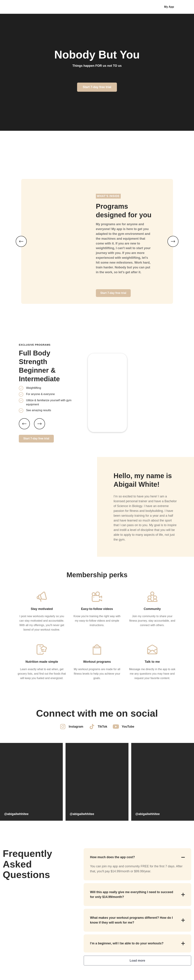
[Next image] (173, 241)
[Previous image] (21, 241)
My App (169, 7)
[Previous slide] (24, 423)
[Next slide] (39, 423)
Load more (137, 961)
